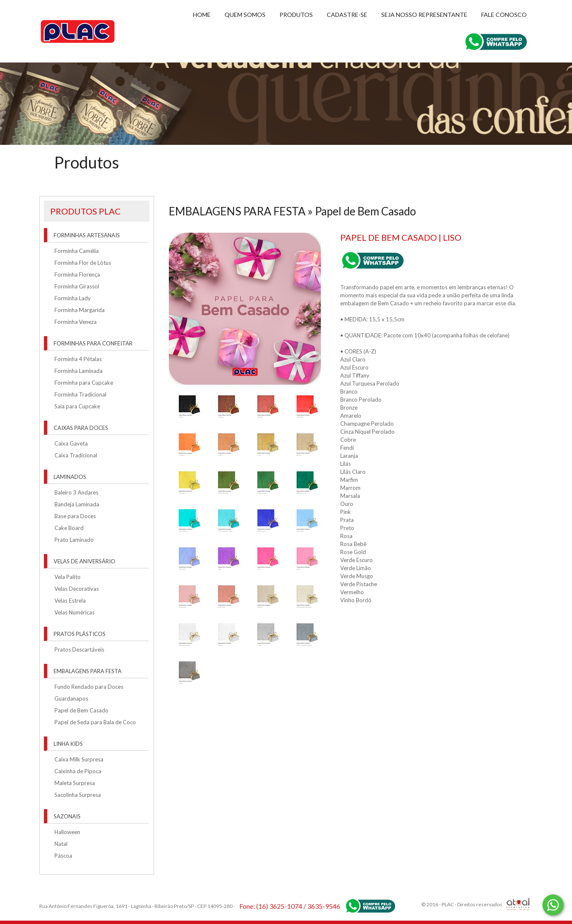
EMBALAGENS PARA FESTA (88, 671)
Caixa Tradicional (76, 455)
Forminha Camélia (77, 251)
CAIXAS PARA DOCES (81, 428)
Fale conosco (504, 15)
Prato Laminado (74, 540)
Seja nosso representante (424, 15)
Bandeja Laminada (77, 504)
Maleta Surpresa (75, 783)
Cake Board (69, 528)
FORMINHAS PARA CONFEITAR (93, 343)
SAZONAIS (67, 816)
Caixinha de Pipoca (78, 771)
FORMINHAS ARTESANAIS (87, 235)
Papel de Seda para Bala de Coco (95, 722)
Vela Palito (68, 577)
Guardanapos (71, 698)
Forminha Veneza (76, 322)
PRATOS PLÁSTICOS (80, 634)
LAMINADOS (70, 477)
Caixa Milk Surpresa (79, 759)
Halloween (67, 832)
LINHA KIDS (68, 744)
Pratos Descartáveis (79, 650)
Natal (61, 844)
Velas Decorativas (77, 589)
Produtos (296, 15)
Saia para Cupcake (77, 406)
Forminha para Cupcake (84, 383)
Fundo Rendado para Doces (89, 687)
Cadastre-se (347, 15)
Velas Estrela (70, 601)
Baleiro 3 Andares (76, 492)
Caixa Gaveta (71, 443)
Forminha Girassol (77, 286)
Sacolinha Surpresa (78, 795)
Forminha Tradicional (80, 394)
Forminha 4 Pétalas (78, 359)
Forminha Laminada (79, 371)
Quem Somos (245, 15)
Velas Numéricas (75, 612)
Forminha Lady (73, 298)
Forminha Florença (77, 274)
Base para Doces (75, 516)
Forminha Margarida (80, 310)
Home (202, 15)
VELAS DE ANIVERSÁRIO (84, 561)
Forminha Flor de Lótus (83, 263)
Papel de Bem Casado (81, 710)
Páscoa (63, 856)
